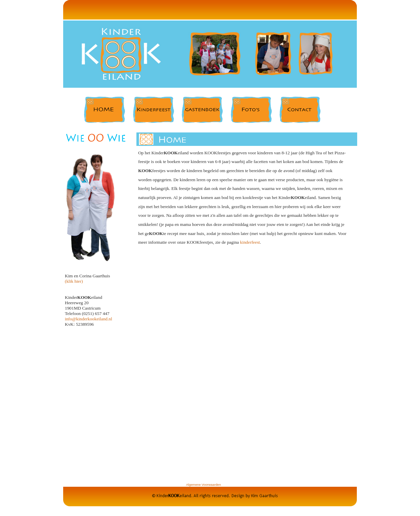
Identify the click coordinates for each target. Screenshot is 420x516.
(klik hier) (74, 281)
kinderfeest (250, 242)
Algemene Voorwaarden (204, 485)
